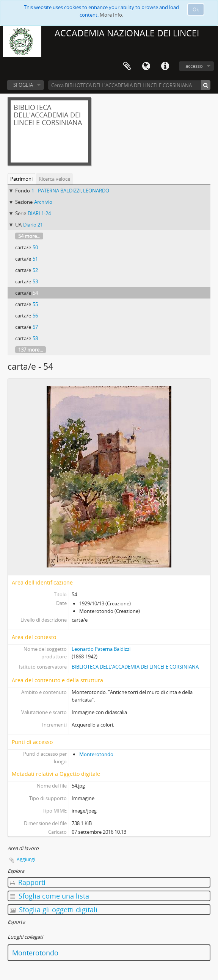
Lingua (146, 66)
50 (35, 247)
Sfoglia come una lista (49, 896)
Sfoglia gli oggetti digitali (54, 910)
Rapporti (28, 882)
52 (35, 270)
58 (35, 338)
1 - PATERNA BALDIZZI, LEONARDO (70, 191)
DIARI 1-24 (39, 213)
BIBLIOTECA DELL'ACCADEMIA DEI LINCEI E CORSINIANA (135, 667)
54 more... (29, 236)
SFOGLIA (23, 85)
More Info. (111, 15)
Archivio (43, 202)
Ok (196, 9)
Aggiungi (26, 859)
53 (35, 281)
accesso (194, 66)
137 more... (31, 350)
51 (35, 259)
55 (35, 304)
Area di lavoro (127, 66)
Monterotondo (96, 754)
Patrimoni (21, 179)
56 (35, 316)
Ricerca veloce (54, 179)
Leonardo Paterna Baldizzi (101, 649)
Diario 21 (33, 225)
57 (35, 327)
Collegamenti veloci (165, 66)
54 (35, 293)
